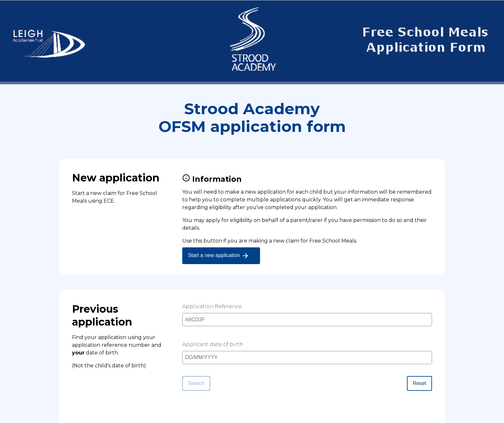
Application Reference (212, 306)
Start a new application (219, 256)
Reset (419, 383)
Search (196, 383)
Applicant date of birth (213, 344)
